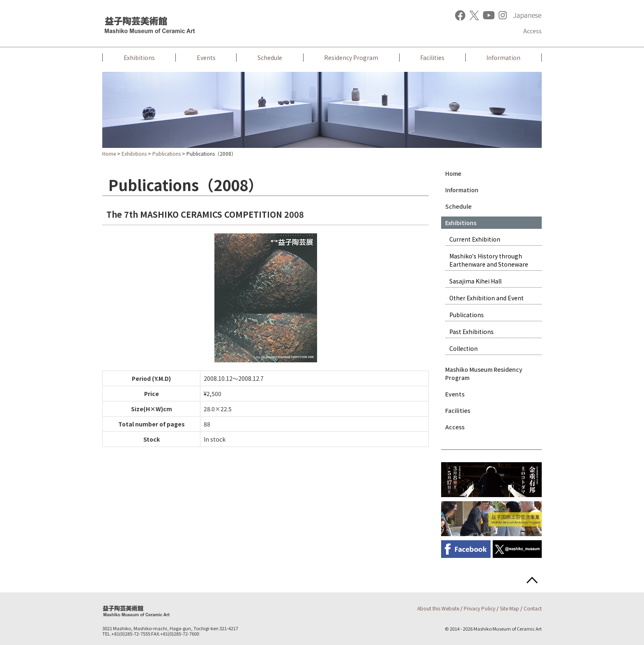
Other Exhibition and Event (486, 298)
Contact (533, 608)
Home (109, 153)
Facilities (432, 58)
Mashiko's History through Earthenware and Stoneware (489, 260)
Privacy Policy (480, 608)
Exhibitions (139, 58)
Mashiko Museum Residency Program (484, 373)
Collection (463, 348)
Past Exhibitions (471, 332)
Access (532, 31)
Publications (167, 153)
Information (503, 58)
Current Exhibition (475, 239)
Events (206, 58)
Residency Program (351, 58)
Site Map (509, 608)
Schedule (270, 58)
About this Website (438, 608)
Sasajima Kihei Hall (475, 281)
